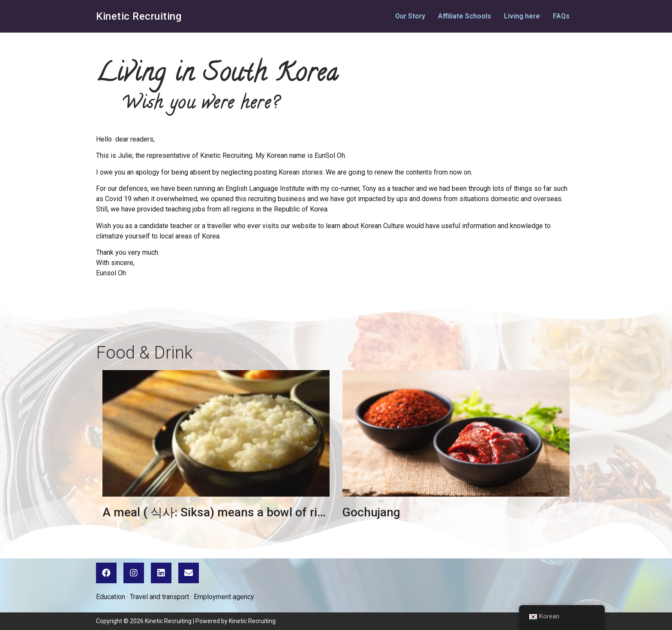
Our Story (410, 16)
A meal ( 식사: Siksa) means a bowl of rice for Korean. (248, 512)
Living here (522, 16)
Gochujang (371, 512)
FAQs (561, 16)
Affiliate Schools (465, 16)
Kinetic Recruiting (139, 16)
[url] (216, 433)
